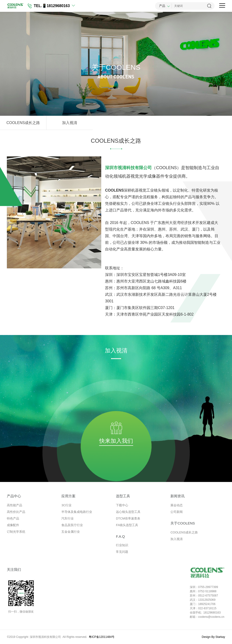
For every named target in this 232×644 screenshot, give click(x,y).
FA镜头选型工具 (127, 525)
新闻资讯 (177, 496)
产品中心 (14, 496)
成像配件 (13, 525)
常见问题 (122, 552)
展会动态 (177, 505)
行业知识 (122, 545)
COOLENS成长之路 (23, 123)
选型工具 (123, 496)
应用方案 (68, 496)
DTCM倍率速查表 (128, 518)
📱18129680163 (56, 6)
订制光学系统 (16, 532)
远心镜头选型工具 (128, 512)
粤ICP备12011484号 (102, 637)
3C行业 (66, 505)
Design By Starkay (213, 637)
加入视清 (70, 123)
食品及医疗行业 (72, 525)
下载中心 (122, 505)
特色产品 (13, 518)
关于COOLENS (183, 523)
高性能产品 (15, 505)
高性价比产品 (16, 512)
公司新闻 (177, 512)
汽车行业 (67, 518)
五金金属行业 (71, 532)
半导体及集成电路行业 (77, 512)
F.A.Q (120, 536)
